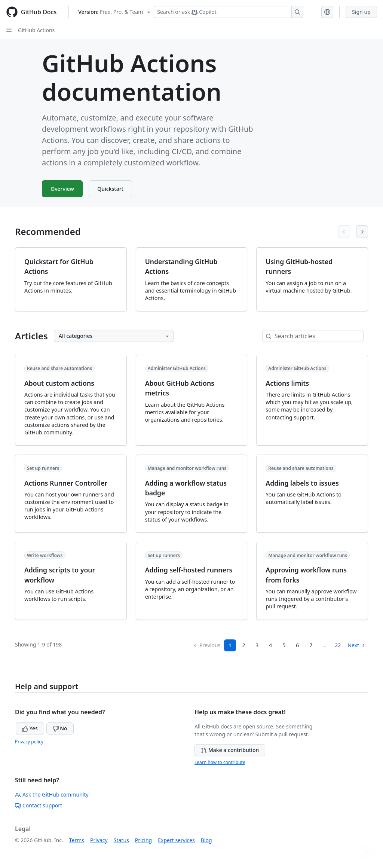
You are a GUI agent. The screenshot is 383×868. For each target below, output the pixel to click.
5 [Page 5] (284, 645)
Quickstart (113, 189)
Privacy (99, 840)
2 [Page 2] (243, 645)
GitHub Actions (36, 30)
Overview (63, 189)
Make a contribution (230, 750)
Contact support (39, 805)
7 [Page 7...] (311, 645)
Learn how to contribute (220, 762)
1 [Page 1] (230, 645)
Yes (30, 728)
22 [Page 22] (338, 645)
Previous (206, 645)
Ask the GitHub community (52, 794)
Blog (206, 840)
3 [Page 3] (257, 645)
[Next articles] (362, 232)
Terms (77, 840)
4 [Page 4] (270, 645)
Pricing (143, 840)
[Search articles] (319, 336)
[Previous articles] (344, 232)
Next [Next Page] (357, 645)
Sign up (361, 12)
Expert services (176, 840)
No (60, 728)
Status (121, 840)
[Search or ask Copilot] (229, 12)
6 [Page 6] (297, 645)
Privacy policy (29, 742)
